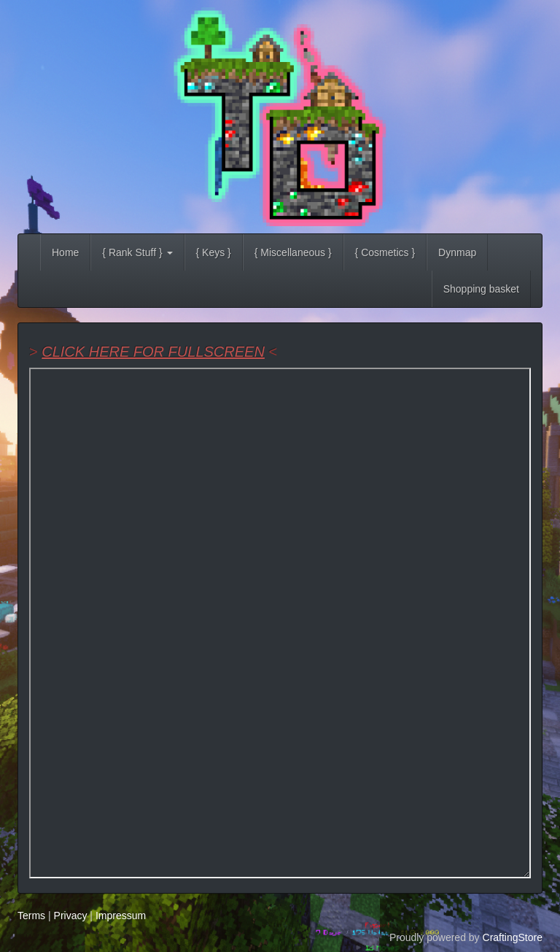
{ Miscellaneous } (293, 252)
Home (65, 252)
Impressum (121, 916)
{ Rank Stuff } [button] (137, 252)
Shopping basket (481, 289)
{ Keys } (214, 252)
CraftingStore (513, 937)
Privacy (71, 916)
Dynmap (457, 252)
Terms (31, 916)
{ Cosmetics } (385, 252)
